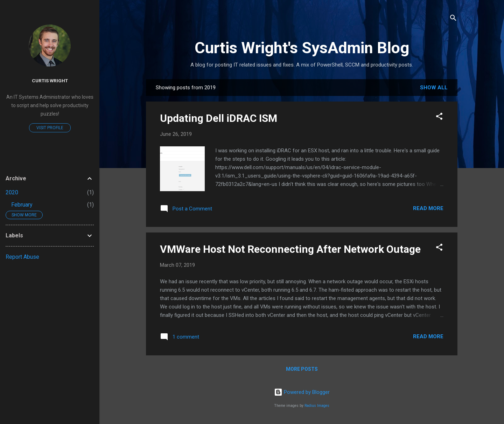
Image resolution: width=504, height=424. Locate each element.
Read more (428, 208)
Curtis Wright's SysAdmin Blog (302, 48)
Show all (434, 88)
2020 (12, 192)
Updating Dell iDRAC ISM (219, 118)
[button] (439, 117)
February (22, 205)
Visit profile (50, 128)
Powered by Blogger (302, 392)
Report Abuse (22, 257)
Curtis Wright (50, 81)
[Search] (453, 19)
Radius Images (317, 406)
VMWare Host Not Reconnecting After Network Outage (290, 249)
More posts (302, 369)
